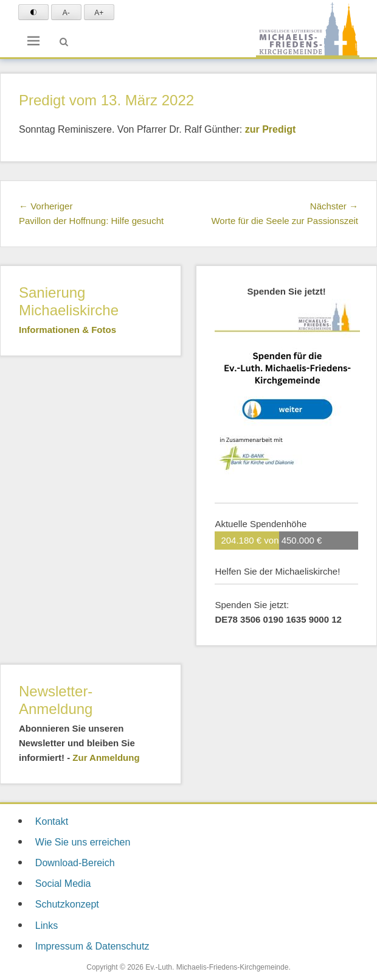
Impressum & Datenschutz (92, 946)
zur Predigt (271, 129)
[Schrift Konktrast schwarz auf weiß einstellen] (33, 12)
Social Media (63, 884)
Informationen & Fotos (67, 330)
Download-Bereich (75, 863)
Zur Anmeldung (106, 758)
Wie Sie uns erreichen (83, 842)
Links (47, 926)
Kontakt (52, 821)
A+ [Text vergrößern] (99, 13)
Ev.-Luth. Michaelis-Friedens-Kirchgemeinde (217, 967)
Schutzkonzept (67, 904)
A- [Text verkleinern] (66, 13)
